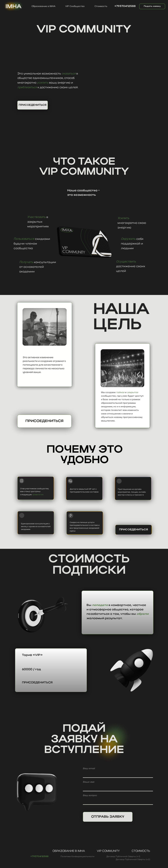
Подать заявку (152, 6)
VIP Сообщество (75, 6)
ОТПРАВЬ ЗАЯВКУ (108, 816)
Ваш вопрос (90, 795)
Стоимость (101, 6)
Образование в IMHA (43, 6)
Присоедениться (45, 421)
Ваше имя (89, 782)
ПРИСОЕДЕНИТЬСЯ (33, 105)
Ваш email (89, 768)
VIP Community (108, 851)
